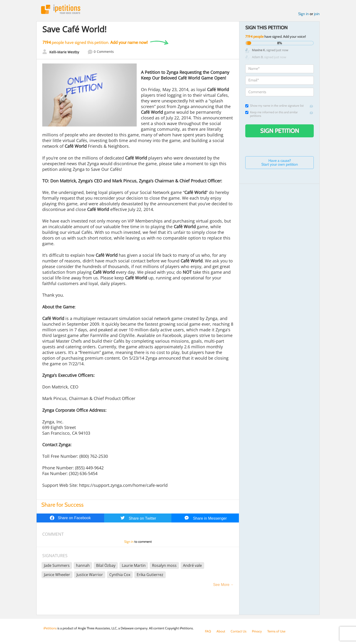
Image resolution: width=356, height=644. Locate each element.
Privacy (257, 631)
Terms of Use (276, 631)
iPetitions (61, 9)
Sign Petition (280, 131)
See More (221, 585)
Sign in (303, 14)
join (317, 14)
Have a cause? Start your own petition (280, 162)
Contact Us (239, 631)
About (221, 631)
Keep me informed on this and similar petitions (271, 114)
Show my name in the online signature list (274, 106)
